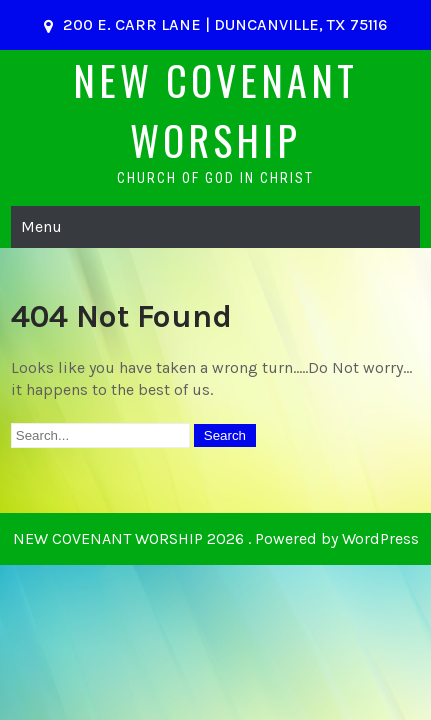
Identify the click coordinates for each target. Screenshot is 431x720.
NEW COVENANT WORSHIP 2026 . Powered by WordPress (216, 538)
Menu (41, 226)
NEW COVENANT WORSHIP (215, 110)
